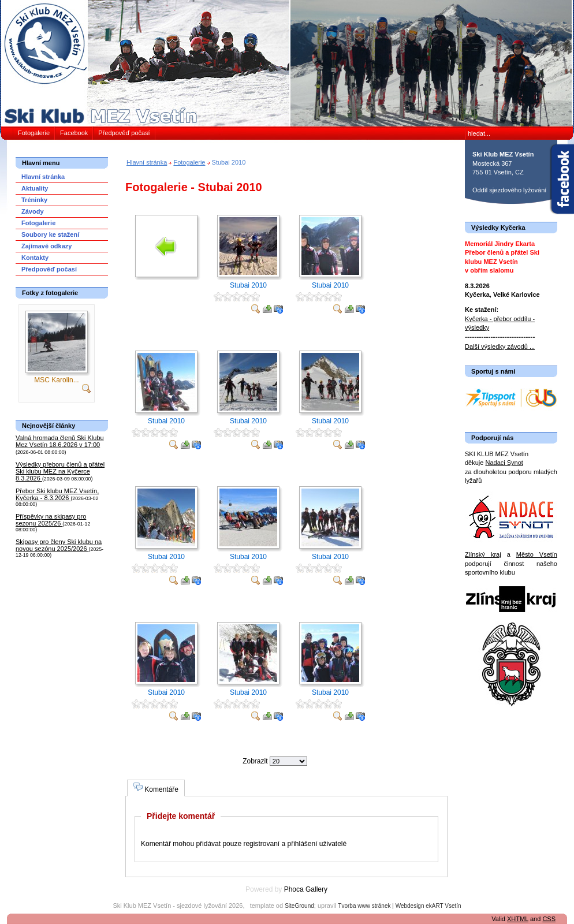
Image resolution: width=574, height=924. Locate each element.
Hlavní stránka (147, 162)
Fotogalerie (34, 133)
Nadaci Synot (504, 463)
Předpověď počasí (124, 133)
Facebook (74, 133)
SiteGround (299, 906)
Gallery (316, 889)
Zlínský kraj (483, 554)
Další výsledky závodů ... (500, 346)
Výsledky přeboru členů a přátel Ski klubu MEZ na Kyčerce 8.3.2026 (60, 471)
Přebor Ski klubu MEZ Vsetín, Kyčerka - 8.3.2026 (57, 494)
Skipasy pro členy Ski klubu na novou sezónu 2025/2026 (59, 545)
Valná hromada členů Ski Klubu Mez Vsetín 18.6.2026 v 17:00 (60, 441)
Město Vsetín (537, 554)
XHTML (518, 919)
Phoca (294, 889)
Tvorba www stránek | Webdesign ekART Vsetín (399, 906)
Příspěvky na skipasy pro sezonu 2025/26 (51, 520)
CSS (549, 919)
